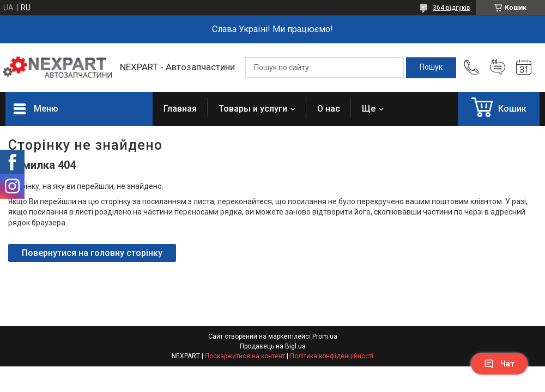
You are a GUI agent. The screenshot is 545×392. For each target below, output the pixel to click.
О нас (329, 109)
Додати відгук (498, 68)
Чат (499, 364)
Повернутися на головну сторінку (92, 253)
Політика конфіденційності (332, 356)
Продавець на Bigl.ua (273, 346)
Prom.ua (325, 336)
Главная (180, 109)
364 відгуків (452, 8)
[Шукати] (431, 68)
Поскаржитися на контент (245, 356)
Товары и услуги (253, 109)
